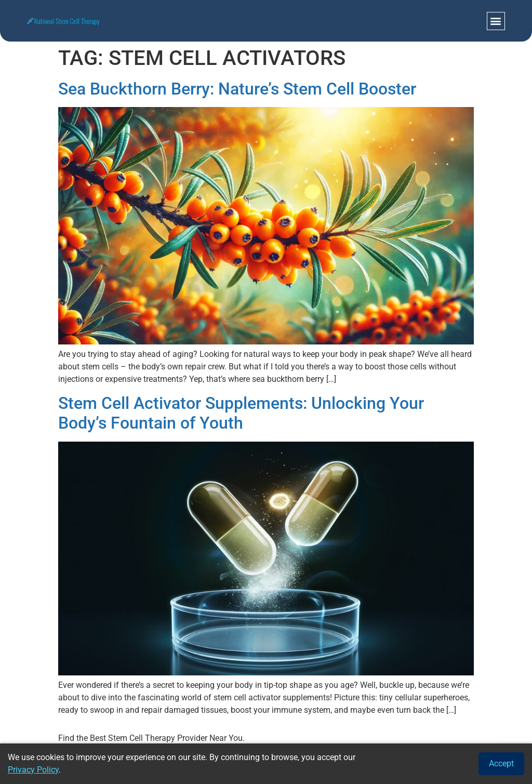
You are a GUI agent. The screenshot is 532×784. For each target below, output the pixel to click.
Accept (501, 763)
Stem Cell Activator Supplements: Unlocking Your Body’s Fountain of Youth (241, 413)
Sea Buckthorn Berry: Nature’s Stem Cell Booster (237, 89)
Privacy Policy (33, 770)
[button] (496, 21)
